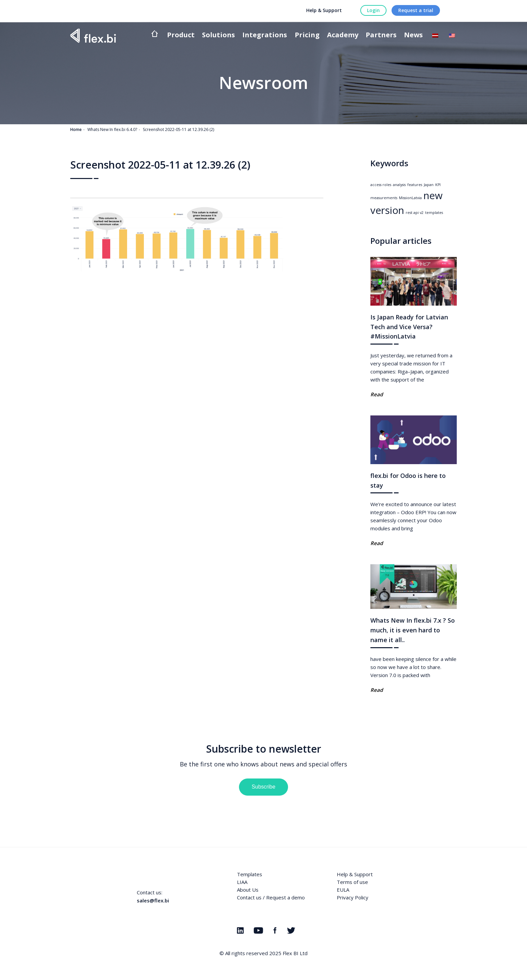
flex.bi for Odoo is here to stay (408, 480)
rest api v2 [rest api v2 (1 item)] (415, 213)
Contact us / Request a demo (271, 897)
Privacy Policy (353, 897)
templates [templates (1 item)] (434, 213)
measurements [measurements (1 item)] (384, 198)
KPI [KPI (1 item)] (438, 185)
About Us (248, 890)
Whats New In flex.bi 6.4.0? (112, 129)
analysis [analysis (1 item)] (399, 185)
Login (373, 10)
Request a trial (416, 10)
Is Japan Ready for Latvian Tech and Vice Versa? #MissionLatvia (409, 327)
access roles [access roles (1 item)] (381, 185)
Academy (343, 35)
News (413, 35)
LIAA (242, 882)
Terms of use (352, 882)
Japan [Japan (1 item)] (429, 185)
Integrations (265, 35)
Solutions (218, 35)
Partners (381, 35)
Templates (250, 874)
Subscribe (263, 787)
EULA (343, 890)
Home (76, 129)
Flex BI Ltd (295, 953)
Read (377, 394)
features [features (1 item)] (415, 185)
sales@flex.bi (153, 900)
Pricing (307, 35)
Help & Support (324, 10)
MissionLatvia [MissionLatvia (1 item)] (410, 198)
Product (181, 35)
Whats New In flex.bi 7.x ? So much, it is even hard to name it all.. (413, 630)
